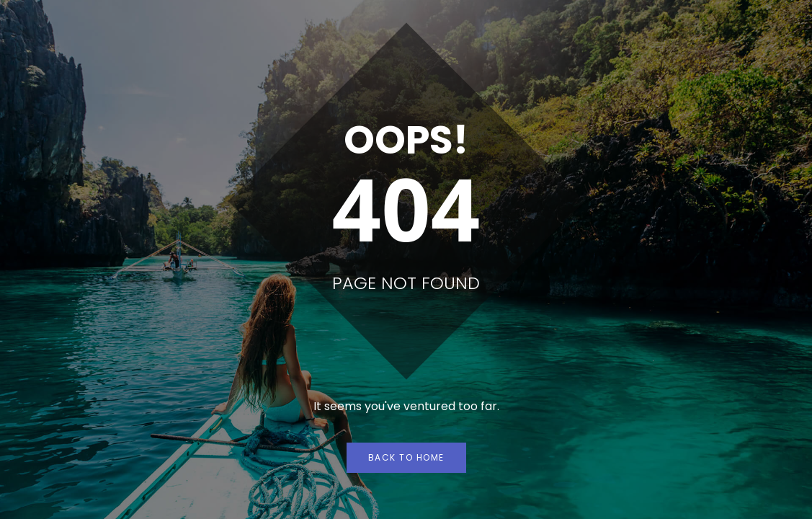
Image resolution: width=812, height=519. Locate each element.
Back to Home (406, 457)
